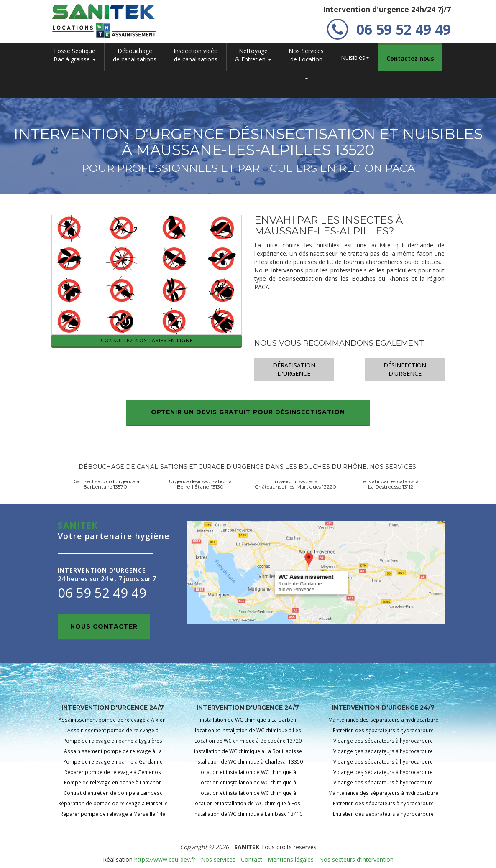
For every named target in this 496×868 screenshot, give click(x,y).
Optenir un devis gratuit (248, 412)
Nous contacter (104, 626)
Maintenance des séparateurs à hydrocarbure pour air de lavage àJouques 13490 (383, 795)
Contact (252, 859)
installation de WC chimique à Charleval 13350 (248, 761)
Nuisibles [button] (355, 57)
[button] (306, 84)
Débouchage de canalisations (135, 55)
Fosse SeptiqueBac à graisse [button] (75, 55)
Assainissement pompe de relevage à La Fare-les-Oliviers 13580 (113, 754)
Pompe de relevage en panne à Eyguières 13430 (113, 743)
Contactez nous (410, 58)
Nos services (218, 859)
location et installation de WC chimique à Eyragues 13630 (248, 795)
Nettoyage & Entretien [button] (253, 55)
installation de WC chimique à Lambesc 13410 (248, 814)
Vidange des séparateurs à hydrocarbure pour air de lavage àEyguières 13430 (383, 764)
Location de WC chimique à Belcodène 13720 (248, 741)
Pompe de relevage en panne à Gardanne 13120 (113, 764)
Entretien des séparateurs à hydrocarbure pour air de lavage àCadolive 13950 (383, 733)
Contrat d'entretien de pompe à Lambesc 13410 (113, 795)
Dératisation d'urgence (294, 369)
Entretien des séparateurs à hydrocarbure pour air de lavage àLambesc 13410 (383, 806)
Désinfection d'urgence (405, 369)
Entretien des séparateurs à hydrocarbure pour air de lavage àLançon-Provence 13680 (383, 816)
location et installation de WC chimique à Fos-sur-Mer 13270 (248, 806)
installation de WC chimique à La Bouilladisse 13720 (248, 754)
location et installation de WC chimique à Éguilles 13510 (248, 785)
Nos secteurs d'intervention (356, 859)
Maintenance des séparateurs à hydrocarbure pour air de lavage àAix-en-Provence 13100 (383, 722)
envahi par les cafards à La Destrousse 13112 (391, 484)
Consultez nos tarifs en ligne (147, 340)
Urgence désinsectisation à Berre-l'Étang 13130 (200, 484)
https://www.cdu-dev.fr (165, 859)
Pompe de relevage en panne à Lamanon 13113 (113, 785)
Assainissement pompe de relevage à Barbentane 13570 (113, 733)
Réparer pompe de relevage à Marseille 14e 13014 (113, 816)
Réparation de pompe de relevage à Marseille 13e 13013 (113, 806)
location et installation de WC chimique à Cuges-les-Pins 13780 (248, 775)
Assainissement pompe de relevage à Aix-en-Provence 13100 (113, 722)
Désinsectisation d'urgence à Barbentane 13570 (105, 484)
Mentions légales (291, 859)
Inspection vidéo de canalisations (196, 55)
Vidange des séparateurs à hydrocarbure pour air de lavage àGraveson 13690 (383, 785)
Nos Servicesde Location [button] (306, 55)
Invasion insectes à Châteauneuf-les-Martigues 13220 (295, 484)
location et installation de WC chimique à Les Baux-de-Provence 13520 (248, 733)
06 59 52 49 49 (389, 29)
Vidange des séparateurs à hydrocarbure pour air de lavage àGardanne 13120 (383, 775)
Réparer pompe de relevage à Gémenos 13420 (113, 775)
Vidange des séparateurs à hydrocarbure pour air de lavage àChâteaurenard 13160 (383, 754)
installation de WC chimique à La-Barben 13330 (248, 722)
